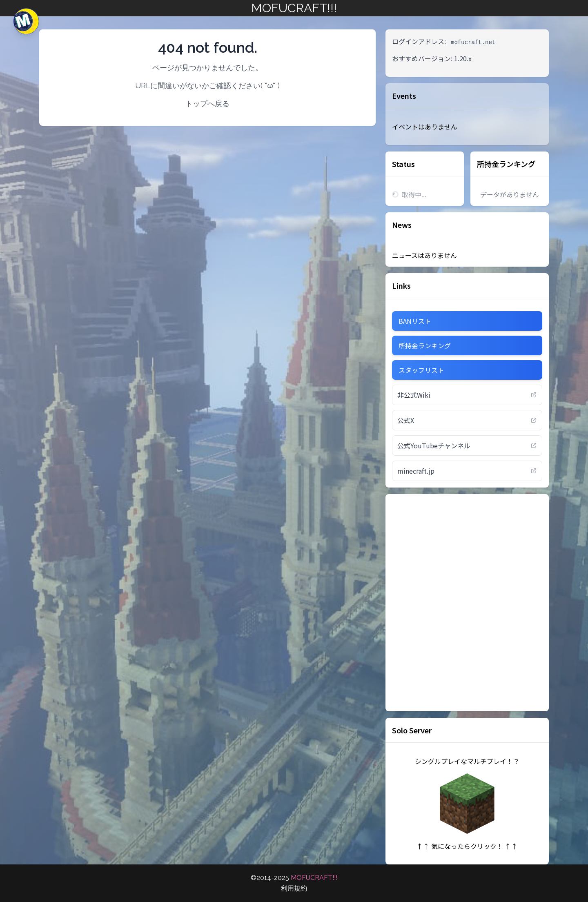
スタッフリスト (421, 370)
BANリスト (415, 321)
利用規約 (294, 888)
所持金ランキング (506, 164)
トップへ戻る (207, 104)
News (402, 225)
